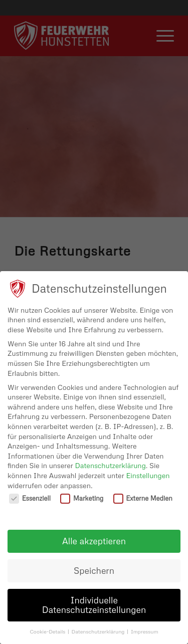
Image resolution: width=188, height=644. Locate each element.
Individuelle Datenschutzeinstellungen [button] (94, 605)
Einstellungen (148, 475)
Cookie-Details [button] (48, 631)
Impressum (145, 631)
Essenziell (30, 498)
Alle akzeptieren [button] (94, 541)
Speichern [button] (94, 570)
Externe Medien (143, 498)
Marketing (82, 498)
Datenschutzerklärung (111, 465)
